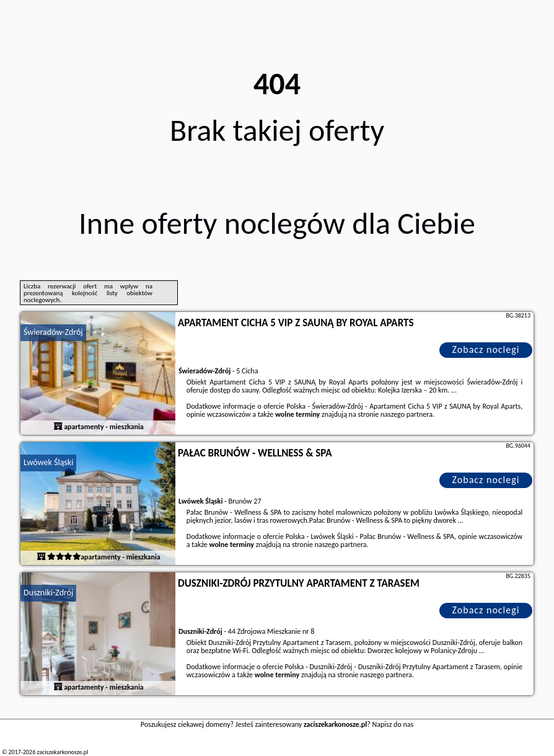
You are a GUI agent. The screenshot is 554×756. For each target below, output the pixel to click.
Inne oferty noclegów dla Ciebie (277, 223)
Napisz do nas (393, 724)
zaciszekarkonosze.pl (62, 752)
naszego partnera (407, 414)
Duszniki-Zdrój (48, 593)
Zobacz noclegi (486, 349)
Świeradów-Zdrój (53, 332)
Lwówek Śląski (48, 462)
